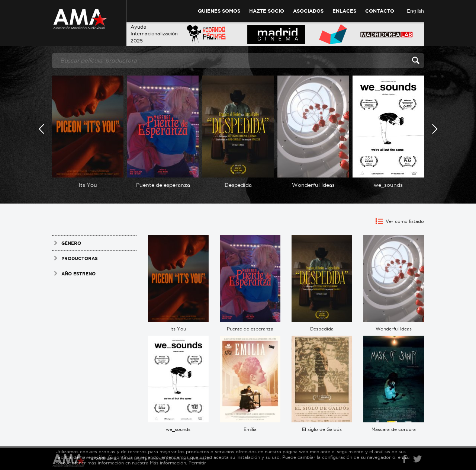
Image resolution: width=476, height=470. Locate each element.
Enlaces (344, 11)
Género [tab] (67, 243)
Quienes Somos (219, 11)
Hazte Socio (267, 11)
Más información (168, 463)
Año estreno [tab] (74, 274)
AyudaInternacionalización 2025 (154, 34)
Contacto (380, 11)
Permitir (197, 463)
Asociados (308, 11)
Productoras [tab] (75, 258)
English (415, 11)
